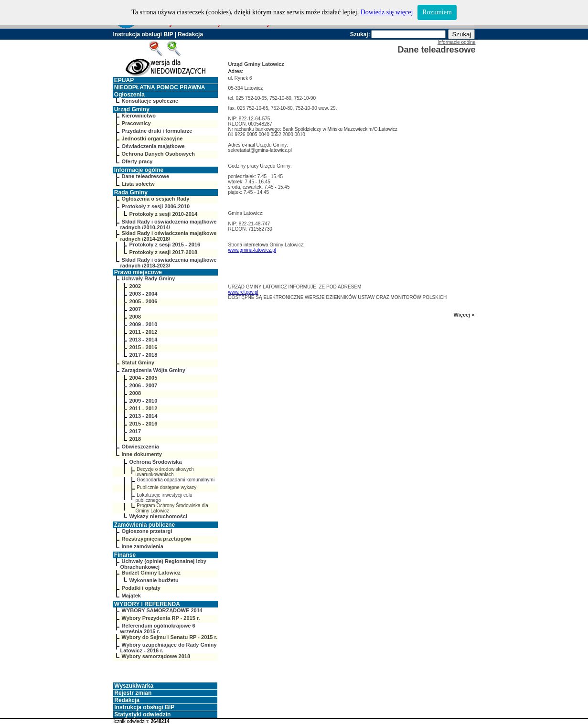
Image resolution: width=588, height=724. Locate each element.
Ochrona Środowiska (156, 462)
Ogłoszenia (129, 95)
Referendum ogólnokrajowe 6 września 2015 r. (158, 628)
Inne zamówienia (143, 546)
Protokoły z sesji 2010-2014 (163, 214)
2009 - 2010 (144, 324)
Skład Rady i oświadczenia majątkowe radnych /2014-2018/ (169, 236)
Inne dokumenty (142, 454)
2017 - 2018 (144, 355)
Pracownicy (136, 123)
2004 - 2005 (144, 378)
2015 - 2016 (144, 347)
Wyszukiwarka (134, 686)
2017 (135, 431)
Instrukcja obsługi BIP (143, 34)
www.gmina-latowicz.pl (252, 250)
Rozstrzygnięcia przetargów (156, 539)
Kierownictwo (139, 116)
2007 (135, 309)
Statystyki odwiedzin (142, 714)
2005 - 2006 (144, 301)
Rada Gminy (131, 192)
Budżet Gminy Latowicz (151, 573)
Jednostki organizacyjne (152, 138)
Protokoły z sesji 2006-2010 (156, 206)
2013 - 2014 (144, 340)
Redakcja (190, 34)
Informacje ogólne (139, 170)
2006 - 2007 (144, 385)
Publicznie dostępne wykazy (166, 487)
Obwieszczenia (140, 447)
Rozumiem (437, 12)
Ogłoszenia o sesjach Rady (156, 199)
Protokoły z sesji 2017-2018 (163, 252)
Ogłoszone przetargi (147, 531)
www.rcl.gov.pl (243, 292)
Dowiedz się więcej (387, 12)
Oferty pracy (137, 161)
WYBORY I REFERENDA (147, 604)
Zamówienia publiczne (144, 525)
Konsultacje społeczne (150, 101)
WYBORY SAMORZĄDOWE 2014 (162, 610)
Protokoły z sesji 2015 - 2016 (165, 245)
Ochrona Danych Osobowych (158, 154)
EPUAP (124, 80)
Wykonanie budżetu (154, 580)
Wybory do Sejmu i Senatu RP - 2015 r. (170, 637)
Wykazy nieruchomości (158, 516)
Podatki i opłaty (141, 588)
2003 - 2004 (144, 294)
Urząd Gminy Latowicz (256, 64)
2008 (135, 317)
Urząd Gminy (132, 109)
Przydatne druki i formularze (157, 131)
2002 (135, 286)
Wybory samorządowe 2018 (156, 656)
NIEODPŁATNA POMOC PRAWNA (160, 87)
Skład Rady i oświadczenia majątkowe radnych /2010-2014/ (169, 224)
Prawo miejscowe (138, 272)
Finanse (125, 555)
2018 (135, 439)
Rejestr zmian (133, 693)
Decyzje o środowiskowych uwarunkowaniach (165, 472)
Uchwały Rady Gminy (149, 278)
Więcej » (464, 315)
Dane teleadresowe (146, 176)
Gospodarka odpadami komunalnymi (176, 480)
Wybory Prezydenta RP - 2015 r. (161, 618)
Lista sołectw (138, 184)
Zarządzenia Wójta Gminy (154, 370)
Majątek (131, 596)
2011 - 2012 (144, 332)
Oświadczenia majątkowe (153, 146)
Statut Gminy (138, 362)
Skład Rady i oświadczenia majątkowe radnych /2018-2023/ (169, 263)
